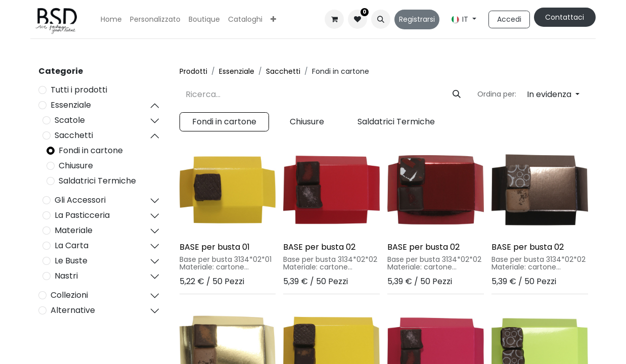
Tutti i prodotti (79, 90)
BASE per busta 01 (215, 247)
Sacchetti (74, 135)
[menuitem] (111, 19)
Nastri (66, 276)
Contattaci (565, 17)
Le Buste (71, 261)
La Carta (72, 245)
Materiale (74, 230)
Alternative (73, 310)
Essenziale (71, 105)
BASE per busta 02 (319, 247)
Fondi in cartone (91, 150)
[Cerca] (457, 95)
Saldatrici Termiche (97, 181)
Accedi (509, 19)
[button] (381, 19)
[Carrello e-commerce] (334, 19)
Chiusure (76, 166)
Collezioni (69, 295)
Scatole (70, 120)
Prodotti (193, 71)
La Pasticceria (82, 215)
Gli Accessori (80, 200)
